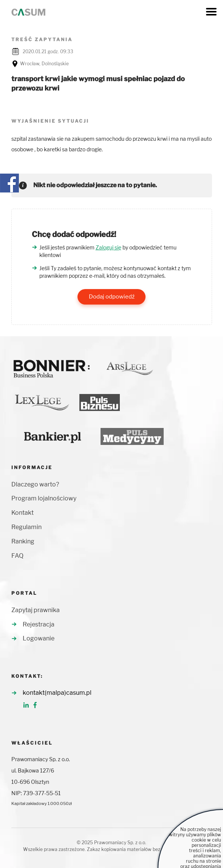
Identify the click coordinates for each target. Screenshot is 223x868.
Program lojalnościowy (44, 498)
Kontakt (22, 513)
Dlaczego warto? (35, 484)
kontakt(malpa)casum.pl (57, 693)
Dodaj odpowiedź (112, 297)
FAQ (17, 556)
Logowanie (39, 638)
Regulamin (26, 527)
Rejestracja (39, 624)
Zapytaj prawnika (36, 610)
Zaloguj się (108, 247)
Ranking (23, 541)
